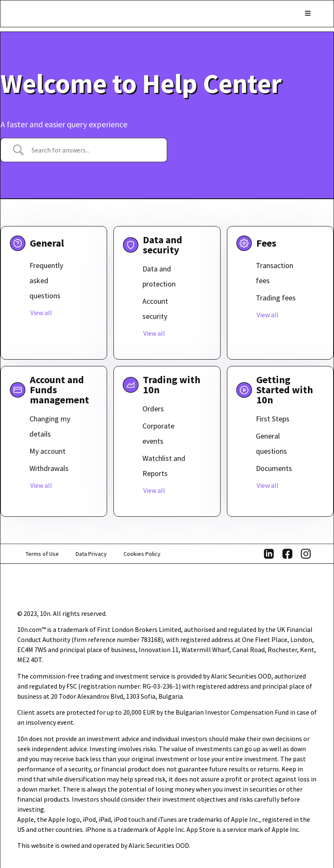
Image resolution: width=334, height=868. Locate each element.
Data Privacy (91, 554)
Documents (274, 468)
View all (41, 313)
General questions (271, 443)
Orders (153, 409)
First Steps (273, 419)
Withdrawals (49, 468)
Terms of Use (42, 554)
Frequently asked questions (46, 280)
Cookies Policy (142, 554)
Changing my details (50, 426)
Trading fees (276, 298)
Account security (155, 309)
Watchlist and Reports (164, 466)
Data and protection (159, 276)
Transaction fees (275, 273)
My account (47, 451)
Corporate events (158, 433)
